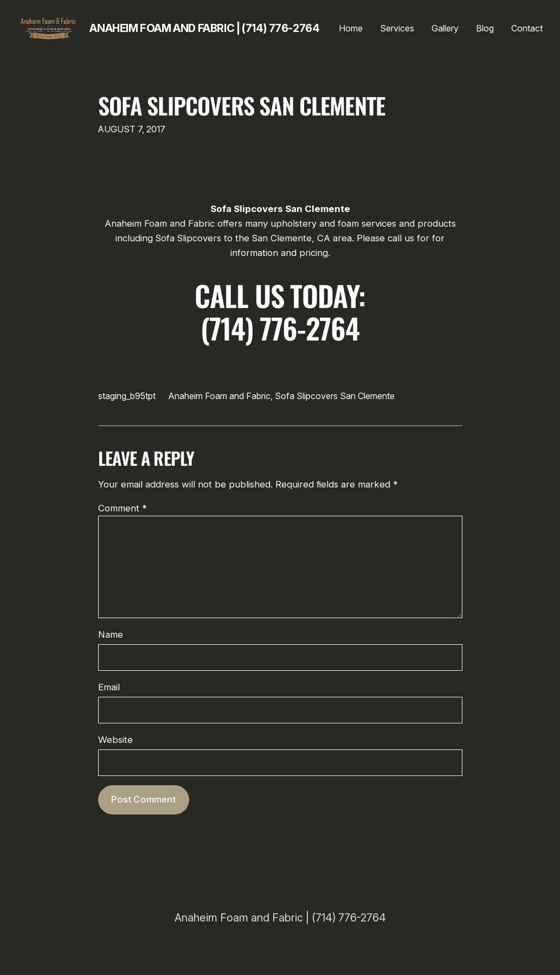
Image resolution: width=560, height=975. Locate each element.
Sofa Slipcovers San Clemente (242, 105)
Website (115, 740)
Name (111, 634)
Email (109, 687)
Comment (123, 508)
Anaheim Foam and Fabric (220, 396)
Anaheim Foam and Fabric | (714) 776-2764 (204, 28)
